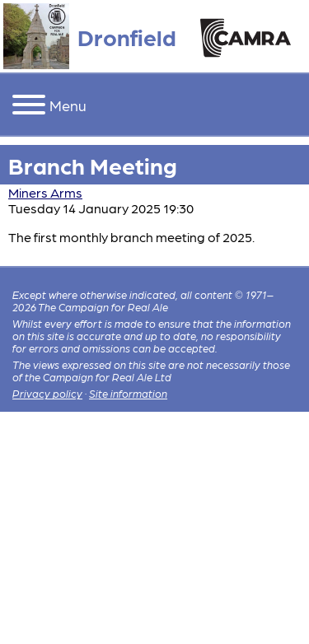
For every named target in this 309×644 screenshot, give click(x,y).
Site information (128, 393)
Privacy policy (47, 393)
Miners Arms (45, 192)
